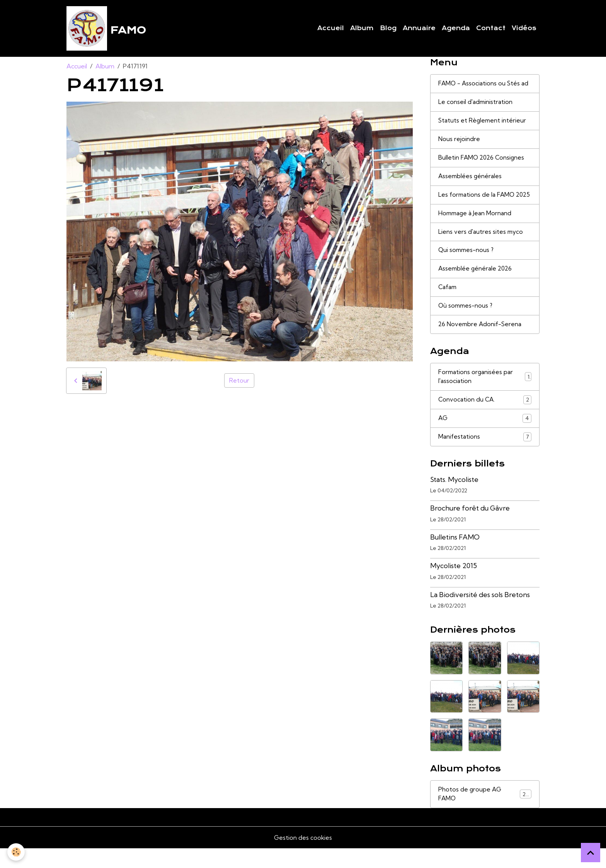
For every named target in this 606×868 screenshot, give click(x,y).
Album (362, 29)
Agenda (456, 29)
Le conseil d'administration (476, 105)
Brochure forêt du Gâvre (470, 527)
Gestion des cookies (303, 857)
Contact (491, 29)
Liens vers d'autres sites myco (481, 247)
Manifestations (485, 455)
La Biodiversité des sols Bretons (480, 614)
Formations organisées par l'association (485, 394)
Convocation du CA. (485, 418)
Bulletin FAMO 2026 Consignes (483, 162)
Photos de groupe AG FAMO (485, 814)
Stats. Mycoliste (454, 498)
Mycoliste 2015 (454, 585)
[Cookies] (16, 852)
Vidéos (524, 29)
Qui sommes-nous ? (467, 266)
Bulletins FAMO (455, 556)
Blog (388, 29)
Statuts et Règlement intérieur (483, 124)
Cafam (448, 303)
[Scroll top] (591, 853)
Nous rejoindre (459, 143)
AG (485, 437)
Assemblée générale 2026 (476, 284)
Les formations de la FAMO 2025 (477, 204)
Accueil (331, 29)
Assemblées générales (471, 180)
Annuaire (419, 29)
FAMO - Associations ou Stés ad (484, 86)
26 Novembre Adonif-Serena (481, 341)
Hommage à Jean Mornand (476, 228)
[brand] (107, 29)
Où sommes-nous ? (466, 322)
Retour (239, 383)
